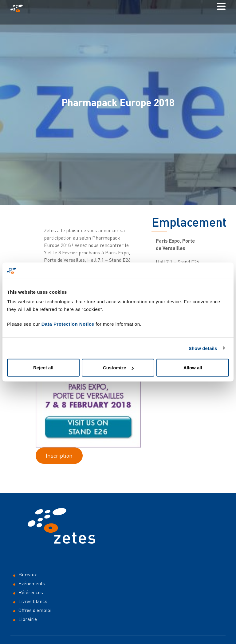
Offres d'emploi (35, 610)
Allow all (193, 368)
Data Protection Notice (68, 324)
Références (31, 592)
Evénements (32, 583)
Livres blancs (33, 601)
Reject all (43, 368)
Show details (203, 348)
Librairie (28, 619)
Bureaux (28, 574)
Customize (118, 368)
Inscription (59, 455)
